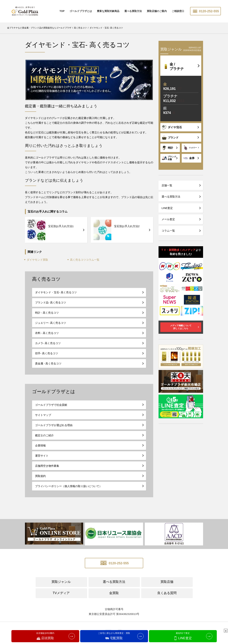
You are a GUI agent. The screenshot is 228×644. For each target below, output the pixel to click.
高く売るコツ (46, 279)
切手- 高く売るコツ (47, 353)
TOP (62, 11)
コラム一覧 (168, 231)
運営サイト (42, 456)
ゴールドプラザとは (81, 11)
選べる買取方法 (133, 11)
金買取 (114, 593)
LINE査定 (167, 208)
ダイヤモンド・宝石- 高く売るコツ (56, 292)
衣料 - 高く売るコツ (47, 333)
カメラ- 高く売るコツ (48, 343)
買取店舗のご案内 (157, 11)
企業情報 (40, 445)
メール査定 (168, 219)
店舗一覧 (167, 185)
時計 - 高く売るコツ (47, 313)
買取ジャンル (61, 582)
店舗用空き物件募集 (47, 466)
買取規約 (40, 476)
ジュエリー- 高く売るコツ (51, 323)
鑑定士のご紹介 (44, 435)
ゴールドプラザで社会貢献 (51, 405)
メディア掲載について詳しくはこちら (181, 327)
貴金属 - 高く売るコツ (48, 363)
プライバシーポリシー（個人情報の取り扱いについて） (68, 486)
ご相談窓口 (178, 11)
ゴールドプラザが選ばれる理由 (54, 425)
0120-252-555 (205, 11)
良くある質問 (167, 593)
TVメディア (61, 593)
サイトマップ (43, 415)
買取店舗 (167, 582)
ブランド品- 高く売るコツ (51, 302)
